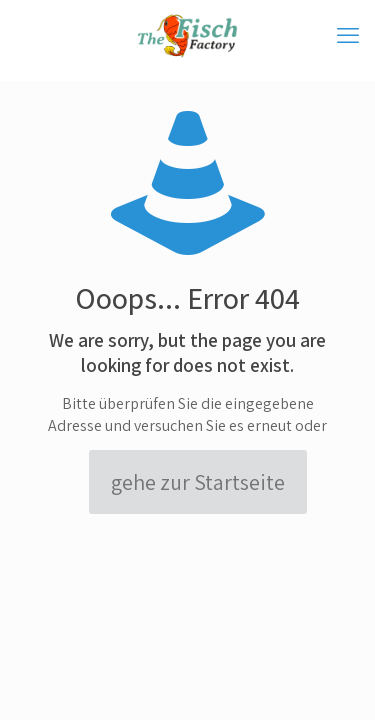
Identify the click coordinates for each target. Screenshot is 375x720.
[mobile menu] (348, 35)
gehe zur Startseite (198, 482)
